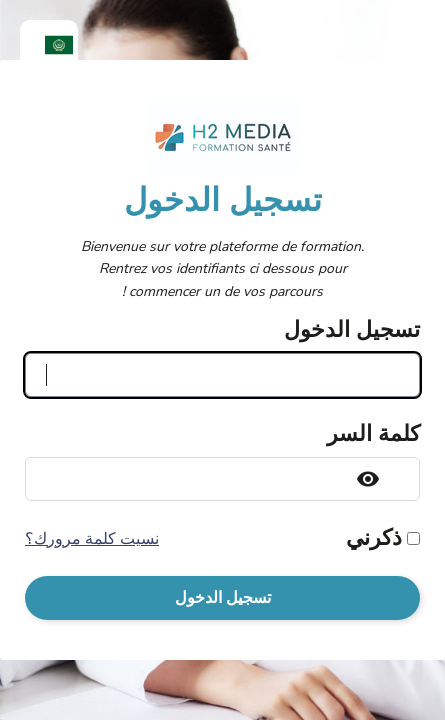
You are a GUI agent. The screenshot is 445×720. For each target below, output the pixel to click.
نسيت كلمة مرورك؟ (92, 539)
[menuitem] (49, 45)
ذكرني (374, 538)
